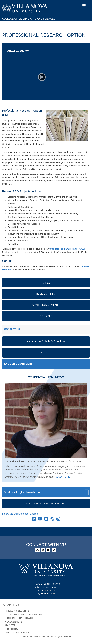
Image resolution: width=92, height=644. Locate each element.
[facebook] (37, 550)
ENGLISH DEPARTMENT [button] (18, 364)
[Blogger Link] (46, 520)
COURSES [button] (46, 316)
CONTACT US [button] (12, 329)
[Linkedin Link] (34, 520)
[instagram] (54, 550)
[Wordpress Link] (52, 520)
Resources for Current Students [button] (46, 503)
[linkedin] (48, 550)
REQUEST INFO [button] (46, 294)
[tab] (46, 329)
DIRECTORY (12, 629)
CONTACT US (48, 590)
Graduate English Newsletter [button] (22, 492)
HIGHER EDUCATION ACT (19, 618)
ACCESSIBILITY (14, 622)
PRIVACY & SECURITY (17, 611)
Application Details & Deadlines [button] (46, 341)
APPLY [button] (46, 283)
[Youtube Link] (40, 520)
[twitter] (43, 550)
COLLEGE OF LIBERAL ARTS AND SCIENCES (29, 19)
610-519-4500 (48, 594)
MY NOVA (10, 625)
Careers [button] (46, 353)
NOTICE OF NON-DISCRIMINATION (24, 614)
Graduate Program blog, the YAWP (67, 249)
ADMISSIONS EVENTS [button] (46, 305)
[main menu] (84, 6)
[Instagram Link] (58, 520)
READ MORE (62, 477)
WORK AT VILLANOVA (17, 633)
